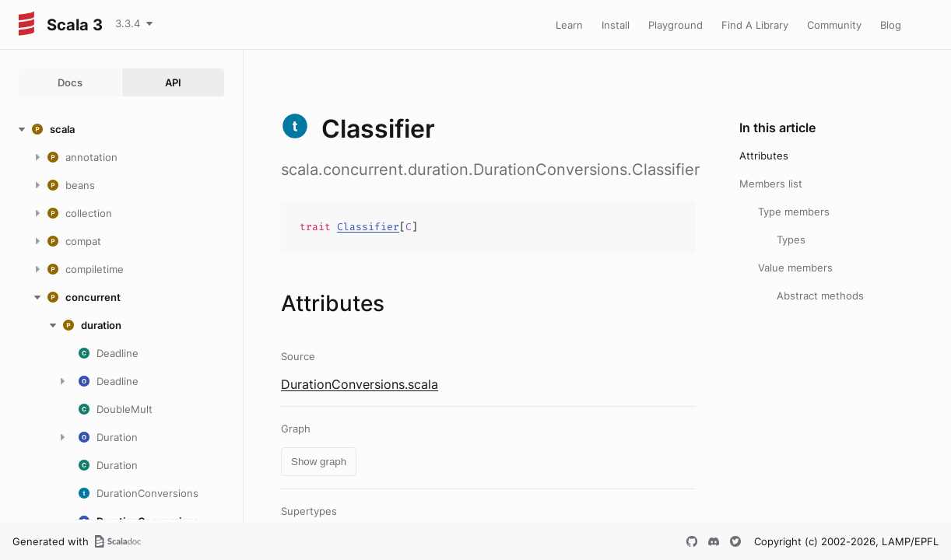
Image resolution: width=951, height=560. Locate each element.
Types (791, 240)
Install (616, 25)
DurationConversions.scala (360, 384)
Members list (771, 184)
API (173, 82)
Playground (676, 25)
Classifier (368, 227)
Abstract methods (820, 296)
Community (834, 25)
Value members (795, 268)
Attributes (764, 156)
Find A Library (755, 25)
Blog (891, 25)
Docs (70, 82)
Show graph (319, 462)
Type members (794, 212)
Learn (569, 25)
